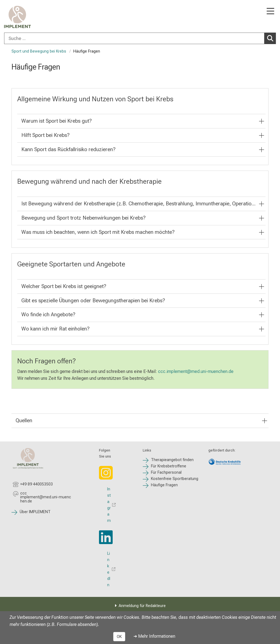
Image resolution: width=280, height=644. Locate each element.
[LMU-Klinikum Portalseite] (23, 17)
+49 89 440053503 (37, 484)
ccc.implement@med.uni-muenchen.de (196, 371)
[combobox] (140, 38)
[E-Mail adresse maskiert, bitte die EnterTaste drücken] (46, 497)
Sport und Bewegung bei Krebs (39, 51)
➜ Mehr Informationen (154, 636)
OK (119, 637)
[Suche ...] (134, 38)
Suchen (272, 38)
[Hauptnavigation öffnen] (270, 12)
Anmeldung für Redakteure (142, 606)
